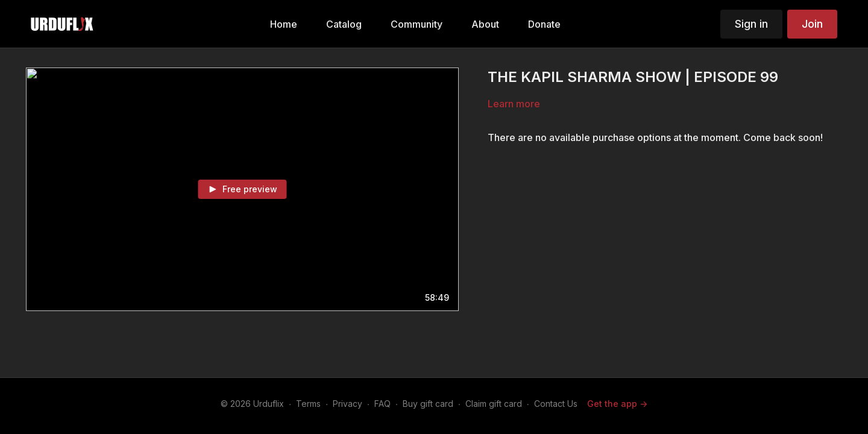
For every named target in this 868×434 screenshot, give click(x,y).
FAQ (382, 404)
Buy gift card (428, 404)
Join (812, 24)
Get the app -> (617, 404)
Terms (308, 404)
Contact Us (556, 404)
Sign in (751, 24)
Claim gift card (494, 404)
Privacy (348, 404)
